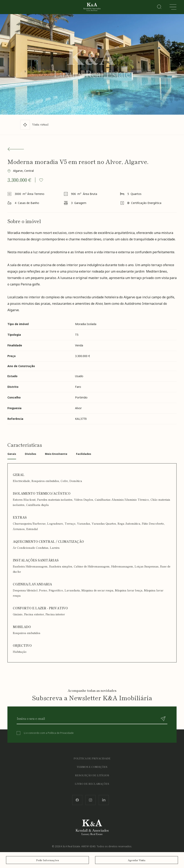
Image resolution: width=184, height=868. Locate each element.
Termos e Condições (92, 767)
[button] (180, 64)
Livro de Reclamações (92, 784)
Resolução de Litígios (92, 775)
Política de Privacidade (61, 733)
